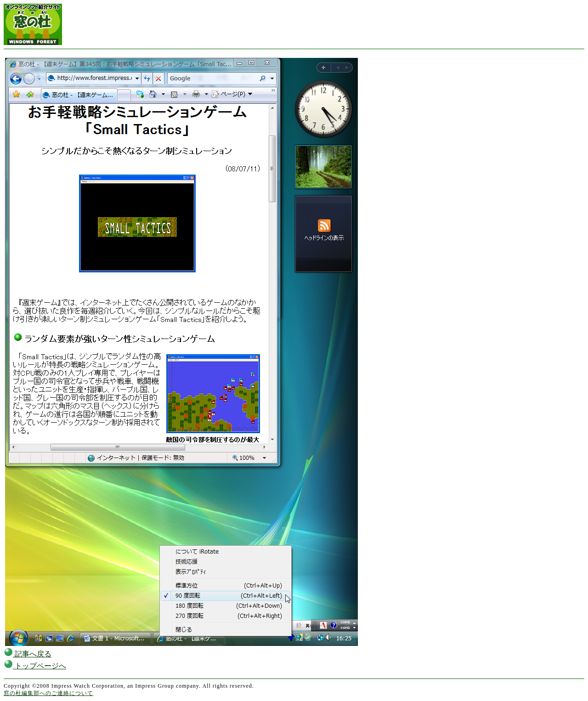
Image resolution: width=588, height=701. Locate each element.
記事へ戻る (28, 654)
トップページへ (35, 666)
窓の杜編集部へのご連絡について (48, 693)
